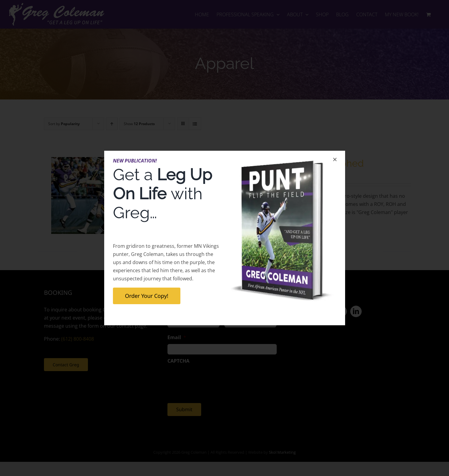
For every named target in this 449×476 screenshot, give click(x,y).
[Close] (335, 159)
